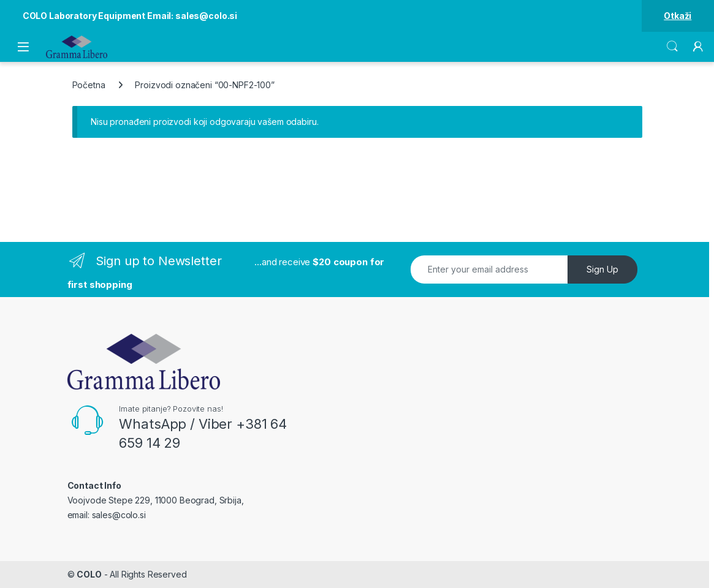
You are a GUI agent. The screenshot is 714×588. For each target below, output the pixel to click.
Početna (89, 85)
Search (672, 47)
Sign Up (602, 269)
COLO (89, 574)
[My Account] (698, 47)
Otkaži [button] (678, 16)
